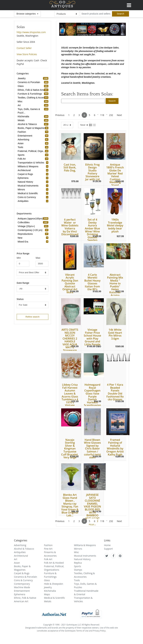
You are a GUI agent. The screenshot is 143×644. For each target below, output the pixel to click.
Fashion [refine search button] (22, 132)
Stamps (78, 570)
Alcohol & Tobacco (24, 549)
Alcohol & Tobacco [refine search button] (28, 124)
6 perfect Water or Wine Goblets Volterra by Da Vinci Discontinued (70, 227)
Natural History (82, 559)
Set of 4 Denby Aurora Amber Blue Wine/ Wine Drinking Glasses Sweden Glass (92, 231)
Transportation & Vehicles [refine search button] (31, 163)
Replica (78, 563)
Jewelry (48, 587)
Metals (48, 601)
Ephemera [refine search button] (24, 178)
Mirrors (78, 549)
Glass (47, 580)
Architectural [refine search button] (25, 170)
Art (16, 559)
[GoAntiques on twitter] (107, 556)
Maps (47, 594)
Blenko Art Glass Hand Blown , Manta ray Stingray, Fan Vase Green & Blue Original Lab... (70, 505)
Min (19, 258)
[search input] (83, 101)
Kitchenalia (50, 591)
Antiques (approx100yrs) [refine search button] (31, 219)
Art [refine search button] (20, 105)
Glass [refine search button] (21, 86)
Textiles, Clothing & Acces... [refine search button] (32, 98)
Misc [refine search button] (21, 101)
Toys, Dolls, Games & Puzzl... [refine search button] (33, 111)
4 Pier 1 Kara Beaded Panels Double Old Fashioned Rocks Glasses (115, 392)
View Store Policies (27, 54)
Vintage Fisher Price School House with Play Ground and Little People (92, 337)
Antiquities (20, 552)
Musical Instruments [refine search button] (28, 186)
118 (102, 115)
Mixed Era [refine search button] (23, 242)
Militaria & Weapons (85, 545)
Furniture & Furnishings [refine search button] (30, 94)
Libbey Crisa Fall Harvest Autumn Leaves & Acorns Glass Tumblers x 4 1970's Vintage (70, 395)
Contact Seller (24, 48)
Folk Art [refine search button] (22, 159)
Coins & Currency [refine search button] (27, 197)
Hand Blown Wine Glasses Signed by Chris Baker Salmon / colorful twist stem (92, 449)
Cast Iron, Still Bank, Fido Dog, (70, 168)
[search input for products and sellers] (96, 14)
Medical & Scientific (54, 598)
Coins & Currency (23, 580)
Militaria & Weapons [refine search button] (28, 166)
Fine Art (48, 549)
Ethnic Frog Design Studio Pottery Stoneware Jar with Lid (92, 172)
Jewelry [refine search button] (22, 78)
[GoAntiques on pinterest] (120, 556)
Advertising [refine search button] (24, 140)
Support (108, 549)
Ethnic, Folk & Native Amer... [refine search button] (33, 90)
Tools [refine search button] (21, 147)
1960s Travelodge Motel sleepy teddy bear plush (115, 225)
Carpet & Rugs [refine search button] (26, 174)
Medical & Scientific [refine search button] (28, 193)
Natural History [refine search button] (26, 182)
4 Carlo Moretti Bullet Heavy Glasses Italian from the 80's (92, 282)
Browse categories (26, 14)
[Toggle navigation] (129, 5)
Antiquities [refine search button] (24, 201)
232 (111, 115)
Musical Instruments (85, 556)
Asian (17, 563)
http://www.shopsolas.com (31, 32)
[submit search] (120, 14)
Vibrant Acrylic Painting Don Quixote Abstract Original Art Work (70, 284)
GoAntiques (62, 5)
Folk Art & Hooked (54, 563)
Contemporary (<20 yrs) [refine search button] (30, 230)
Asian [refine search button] (21, 143)
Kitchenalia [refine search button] (24, 116)
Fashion (48, 545)
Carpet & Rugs (22, 573)
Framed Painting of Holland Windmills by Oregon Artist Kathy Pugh (115, 447)
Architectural (21, 556)
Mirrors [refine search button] (22, 189)
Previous (60, 115)
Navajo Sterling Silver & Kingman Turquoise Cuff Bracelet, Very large (70, 449)
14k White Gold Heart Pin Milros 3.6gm (115, 334)
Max (38, 258)
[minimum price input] (23, 264)
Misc (76, 552)
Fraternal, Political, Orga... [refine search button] (32, 151)
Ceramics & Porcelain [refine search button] (29, 82)
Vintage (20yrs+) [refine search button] (27, 226)
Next (119, 115)
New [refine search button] (20, 238)
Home (107, 545)
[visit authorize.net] (54, 614)
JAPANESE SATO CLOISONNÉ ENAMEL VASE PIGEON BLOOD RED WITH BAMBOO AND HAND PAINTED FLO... (92, 509)
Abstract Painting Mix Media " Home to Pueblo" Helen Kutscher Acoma (115, 285)
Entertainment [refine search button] (25, 136)
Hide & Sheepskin (53, 584)
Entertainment (22, 591)
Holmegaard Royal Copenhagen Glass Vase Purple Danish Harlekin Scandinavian (92, 395)
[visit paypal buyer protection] (91, 614)
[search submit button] (112, 101)
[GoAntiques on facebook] (113, 556)
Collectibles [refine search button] (24, 222)
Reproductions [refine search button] (26, 234)
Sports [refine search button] (21, 155)
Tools (77, 580)
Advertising (20, 545)
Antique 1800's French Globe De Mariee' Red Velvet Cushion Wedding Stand (115, 175)
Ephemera (20, 594)
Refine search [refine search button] (32, 317)
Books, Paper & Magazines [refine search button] (32, 128)
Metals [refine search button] (22, 120)
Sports (77, 566)
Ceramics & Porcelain (25, 577)
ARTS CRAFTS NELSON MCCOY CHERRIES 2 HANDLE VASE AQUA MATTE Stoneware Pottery (70, 341)
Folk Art (48, 559)
